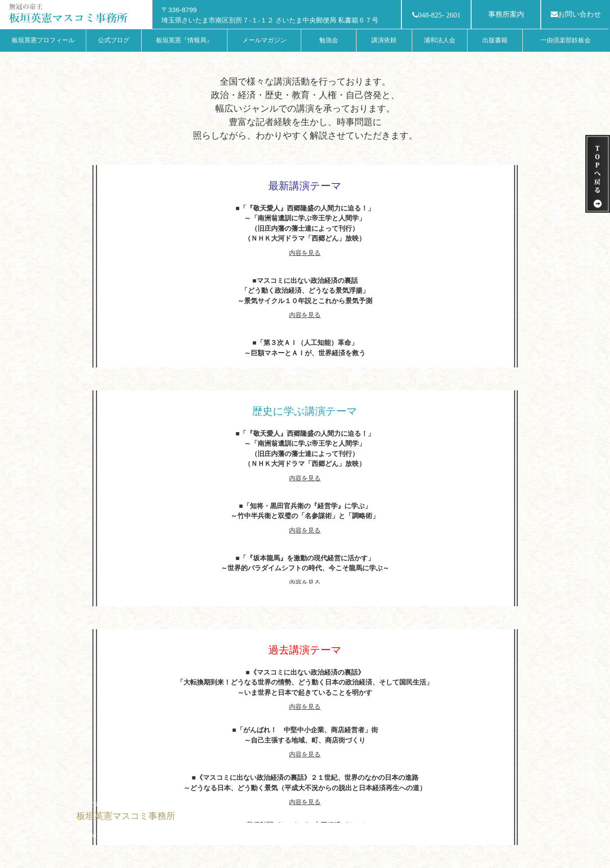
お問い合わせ (576, 14)
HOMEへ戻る (101, 836)
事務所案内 (506, 14)
